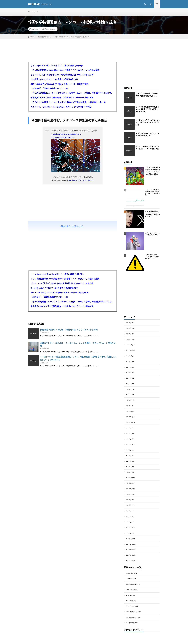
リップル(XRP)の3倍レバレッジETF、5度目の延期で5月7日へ (57, 66)
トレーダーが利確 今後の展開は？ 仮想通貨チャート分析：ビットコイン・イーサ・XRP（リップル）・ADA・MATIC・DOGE (153, 171)
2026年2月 (129, 334)
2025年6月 (129, 378)
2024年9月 (129, 428)
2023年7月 (129, 505)
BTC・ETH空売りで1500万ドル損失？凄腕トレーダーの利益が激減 (60, 84)
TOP (29, 12)
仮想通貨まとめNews (48, 29)
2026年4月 (129, 323)
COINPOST (129, 579)
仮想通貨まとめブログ (132, 617)
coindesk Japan (130, 573)
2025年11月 (129, 351)
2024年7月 (129, 439)
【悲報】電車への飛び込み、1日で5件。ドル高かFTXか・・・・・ (152, 257)
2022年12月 (129, 544)
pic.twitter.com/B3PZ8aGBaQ (63, 137)
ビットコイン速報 (131, 606)
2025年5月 (129, 384)
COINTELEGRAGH (131, 584)
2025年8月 (129, 367)
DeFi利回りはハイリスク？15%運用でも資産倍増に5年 (54, 79)
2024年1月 (129, 472)
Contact (36, 12)
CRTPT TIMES (130, 590)
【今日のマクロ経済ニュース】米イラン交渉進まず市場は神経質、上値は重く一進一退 (68, 102)
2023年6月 (129, 511)
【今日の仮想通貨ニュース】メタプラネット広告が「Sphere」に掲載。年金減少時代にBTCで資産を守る (73, 93)
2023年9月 (129, 494)
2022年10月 (129, 555)
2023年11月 (129, 483)
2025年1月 (129, 406)
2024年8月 (129, 433)
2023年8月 (129, 500)
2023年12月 (129, 478)
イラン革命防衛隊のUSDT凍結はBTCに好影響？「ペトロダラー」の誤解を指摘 (65, 70)
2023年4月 (129, 522)
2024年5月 (129, 450)
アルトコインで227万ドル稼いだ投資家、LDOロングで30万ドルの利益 (61, 107)
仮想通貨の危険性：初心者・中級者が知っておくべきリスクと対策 (69, 330)
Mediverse (129, 595)
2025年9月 (129, 362)
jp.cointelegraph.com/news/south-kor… (66, 134)
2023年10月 (129, 489)
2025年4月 (129, 389)
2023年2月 (129, 533)
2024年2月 (129, 467)
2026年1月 (129, 339)
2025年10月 (129, 356)
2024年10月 (129, 422)
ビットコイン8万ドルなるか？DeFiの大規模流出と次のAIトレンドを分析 (62, 75)
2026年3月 (129, 328)
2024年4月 (129, 456)
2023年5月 (129, 516)
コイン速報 (129, 601)
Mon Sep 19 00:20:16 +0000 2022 (81, 180)
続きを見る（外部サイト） (73, 226)
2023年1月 (129, 539)
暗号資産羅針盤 (130, 623)
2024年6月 (129, 445)
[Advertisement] (73, 210)
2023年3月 (129, 528)
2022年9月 (129, 561)
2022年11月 (129, 550)
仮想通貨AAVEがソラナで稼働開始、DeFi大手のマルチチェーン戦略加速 (62, 98)
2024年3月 (129, 461)
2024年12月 (129, 411)
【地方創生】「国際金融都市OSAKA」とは (49, 88)
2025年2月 (129, 400)
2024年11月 (129, 417)
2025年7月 (129, 373)
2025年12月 (129, 345)
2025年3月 (129, 395)
